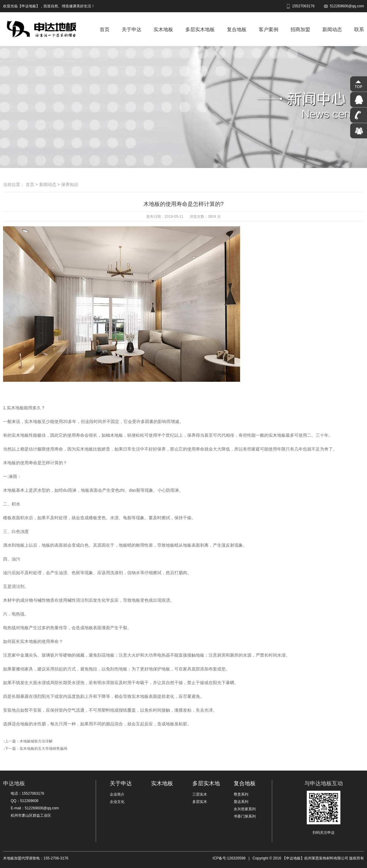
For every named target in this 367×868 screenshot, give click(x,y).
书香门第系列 (245, 816)
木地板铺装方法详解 (36, 741)
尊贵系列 (241, 794)
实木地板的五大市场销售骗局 (43, 749)
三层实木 (200, 794)
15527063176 (300, 6)
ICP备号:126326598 (229, 858)
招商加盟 (300, 29)
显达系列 (241, 802)
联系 (359, 29)
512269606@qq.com (344, 6)
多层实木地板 (200, 29)
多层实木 (200, 802)
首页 (105, 29)
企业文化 (117, 802)
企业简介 (117, 794)
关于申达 (132, 29)
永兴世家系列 (245, 809)
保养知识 (70, 184)
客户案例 (269, 29)
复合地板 (237, 29)
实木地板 (163, 29)
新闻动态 (332, 29)
